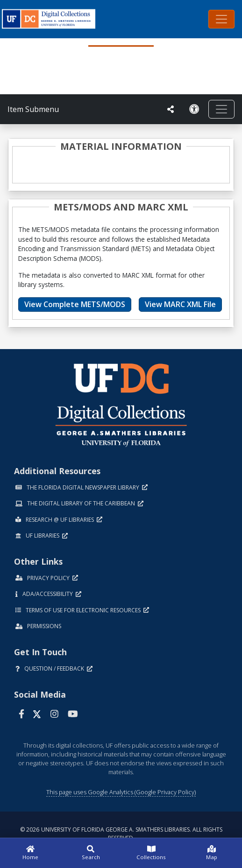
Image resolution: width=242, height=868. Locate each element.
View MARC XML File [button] (180, 304)
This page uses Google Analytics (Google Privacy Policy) (121, 792)
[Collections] (151, 853)
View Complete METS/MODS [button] (75, 304)
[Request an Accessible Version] (194, 109)
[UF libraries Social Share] (171, 109)
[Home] (30, 853)
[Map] (212, 853)
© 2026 (121, 834)
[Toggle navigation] (221, 19)
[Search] (91, 853)
